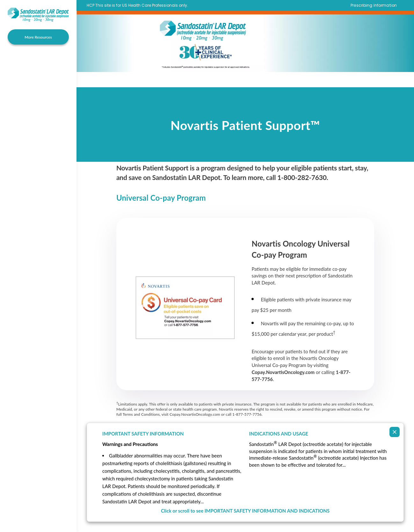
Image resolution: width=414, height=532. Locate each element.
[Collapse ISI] (395, 432)
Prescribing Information (374, 5)
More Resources (38, 37)
